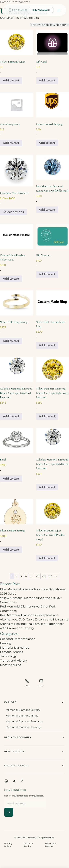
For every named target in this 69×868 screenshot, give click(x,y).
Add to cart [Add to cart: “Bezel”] (11, 479)
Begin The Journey (34, 737)
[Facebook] (14, 781)
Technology (8, 656)
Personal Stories (11, 652)
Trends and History (13, 661)
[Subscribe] (9, 812)
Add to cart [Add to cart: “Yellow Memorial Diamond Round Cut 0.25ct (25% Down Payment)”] (47, 416)
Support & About (34, 766)
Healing (6, 643)
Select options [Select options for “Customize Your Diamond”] (13, 212)
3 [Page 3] (21, 576)
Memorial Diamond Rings (22, 716)
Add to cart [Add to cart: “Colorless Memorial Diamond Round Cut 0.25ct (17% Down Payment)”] (47, 487)
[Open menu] (59, 10)
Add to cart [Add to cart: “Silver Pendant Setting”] (11, 550)
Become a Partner (51, 845)
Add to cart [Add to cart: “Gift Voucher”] (47, 274)
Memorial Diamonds (14, 648)
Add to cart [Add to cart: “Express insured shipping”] (47, 143)
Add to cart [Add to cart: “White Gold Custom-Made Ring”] (47, 345)
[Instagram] (6, 781)
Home (4, 2)
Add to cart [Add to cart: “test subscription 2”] (11, 143)
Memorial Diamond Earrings (24, 727)
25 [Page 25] (37, 576)
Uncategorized (11, 665)
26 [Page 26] (44, 576)
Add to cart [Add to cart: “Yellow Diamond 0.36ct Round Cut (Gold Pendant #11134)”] (47, 558)
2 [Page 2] (16, 576)
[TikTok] (22, 781)
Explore (34, 702)
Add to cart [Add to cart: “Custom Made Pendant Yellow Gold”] (11, 279)
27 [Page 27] (50, 576)
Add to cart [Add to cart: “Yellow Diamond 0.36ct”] (11, 80)
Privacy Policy (8, 845)
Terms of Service (28, 845)
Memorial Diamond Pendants (24, 721)
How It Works (34, 752)
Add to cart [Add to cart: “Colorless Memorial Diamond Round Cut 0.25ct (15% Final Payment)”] (11, 416)
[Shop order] (50, 25)
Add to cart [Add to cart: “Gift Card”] (47, 80)
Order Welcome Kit (41, 10)
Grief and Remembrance (18, 639)
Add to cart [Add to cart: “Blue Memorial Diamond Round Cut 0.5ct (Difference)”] (47, 210)
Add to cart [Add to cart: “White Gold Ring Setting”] (11, 341)
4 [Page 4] (26, 576)
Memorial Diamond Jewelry (23, 710)
